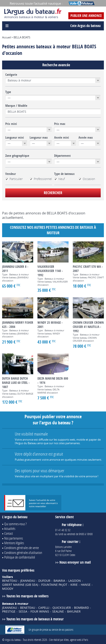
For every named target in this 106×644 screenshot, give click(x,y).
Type (8, 92)
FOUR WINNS (40, 612)
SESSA (23, 612)
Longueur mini (15, 138)
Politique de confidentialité (20, 557)
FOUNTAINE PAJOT (54, 585)
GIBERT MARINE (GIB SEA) (20, 585)
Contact (9, 533)
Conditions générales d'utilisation (23, 553)
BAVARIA (59, 581)
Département (62, 156)
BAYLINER (74, 612)
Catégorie (11, 75)
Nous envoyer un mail (75, 562)
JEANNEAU (28, 581)
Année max (86, 138)
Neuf (59, 179)
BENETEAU (10, 581)
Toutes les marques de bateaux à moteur (35, 619)
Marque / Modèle (16, 106)
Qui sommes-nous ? (15, 524)
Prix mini (11, 124)
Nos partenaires (14, 538)
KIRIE (74, 585)
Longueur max (39, 138)
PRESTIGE (9, 612)
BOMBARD (81, 608)
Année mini (62, 138)
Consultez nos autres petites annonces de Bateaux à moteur (53, 230)
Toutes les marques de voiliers (27, 596)
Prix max (60, 124)
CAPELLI (44, 608)
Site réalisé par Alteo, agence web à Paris (69, 640)
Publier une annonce (86, 16)
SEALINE (58, 612)
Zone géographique (17, 156)
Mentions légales (14, 543)
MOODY (8, 589)
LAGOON (75, 581)
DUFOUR (44, 581)
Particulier (14, 179)
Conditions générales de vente (22, 548)
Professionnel (41, 179)
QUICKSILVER (62, 608)
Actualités (10, 528)
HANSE (86, 585)
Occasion (87, 179)
